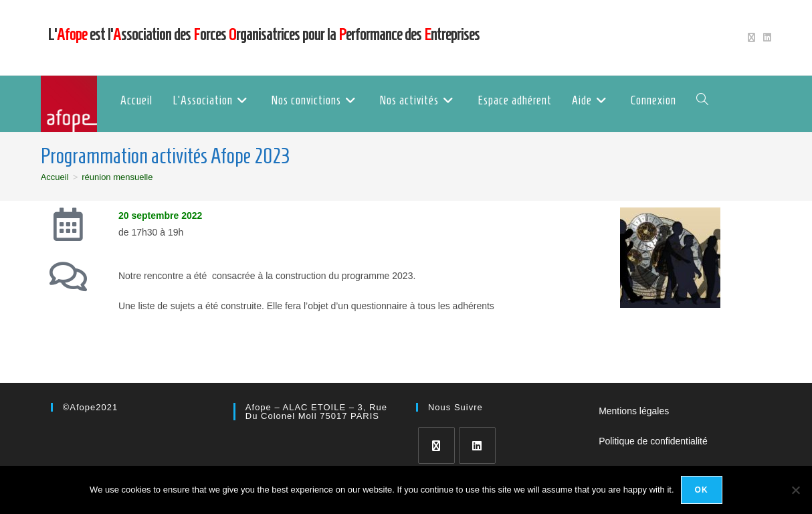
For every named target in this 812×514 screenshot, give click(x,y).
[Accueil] (55, 177)
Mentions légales (634, 411)
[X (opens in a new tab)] (751, 37)
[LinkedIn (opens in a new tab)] (765, 37)
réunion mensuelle (117, 177)
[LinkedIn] (477, 445)
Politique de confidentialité (653, 441)
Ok (702, 490)
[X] (436, 445)
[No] (795, 490)
